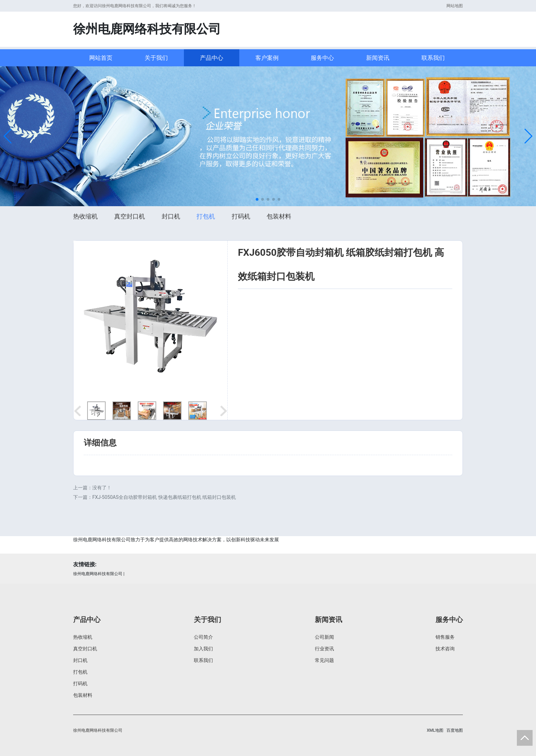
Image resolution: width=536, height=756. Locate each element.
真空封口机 (130, 216)
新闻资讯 (378, 58)
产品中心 (212, 58)
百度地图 (455, 730)
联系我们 (433, 58)
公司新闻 (324, 637)
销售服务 (445, 637)
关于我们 (156, 58)
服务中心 (322, 58)
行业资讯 (324, 649)
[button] (8, 136)
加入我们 (203, 649)
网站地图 (455, 6)
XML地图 (435, 730)
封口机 (171, 216)
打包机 (206, 216)
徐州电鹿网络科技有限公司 (98, 574)
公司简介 (203, 637)
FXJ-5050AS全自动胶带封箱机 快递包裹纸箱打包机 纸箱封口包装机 (164, 497)
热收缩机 (85, 216)
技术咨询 (445, 649)
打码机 (241, 216)
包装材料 (279, 216)
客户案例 (267, 58)
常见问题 (324, 660)
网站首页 (101, 58)
